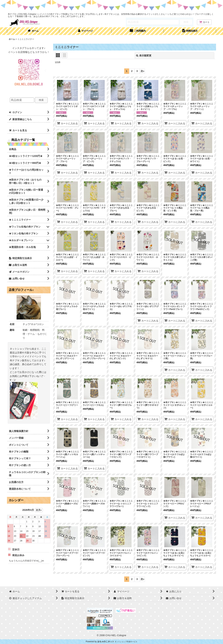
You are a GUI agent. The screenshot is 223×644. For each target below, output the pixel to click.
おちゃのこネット (106, 642)
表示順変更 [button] (144, 56)
